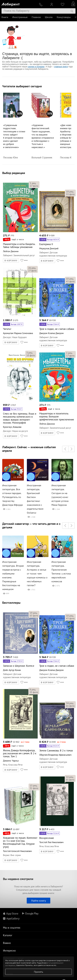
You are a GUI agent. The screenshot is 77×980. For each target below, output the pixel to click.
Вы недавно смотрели (18, 879)
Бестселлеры (11, 603)
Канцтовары (64, 17)
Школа (49, 17)
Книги (5, 17)
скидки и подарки (36, 67)
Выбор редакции (14, 173)
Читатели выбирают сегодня (22, 86)
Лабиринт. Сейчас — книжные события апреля (29, 449)
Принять (38, 972)
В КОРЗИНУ (11, 261)
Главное (36, 17)
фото (34, 186)
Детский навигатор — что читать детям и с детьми (31, 526)
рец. (33, 183)
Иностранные (20, 17)
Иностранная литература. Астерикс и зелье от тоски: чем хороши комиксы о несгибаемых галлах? (37, 574)
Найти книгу (38, 901)
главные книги (61, 67)
